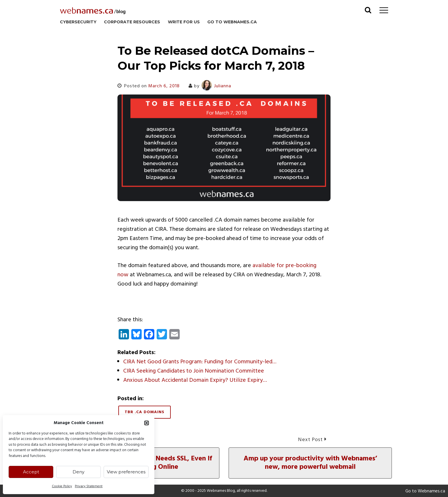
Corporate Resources (132, 22)
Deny (78, 472)
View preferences (126, 472)
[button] (147, 423)
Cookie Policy (62, 486)
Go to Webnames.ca (232, 22)
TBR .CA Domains (145, 412)
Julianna (216, 86)
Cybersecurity (78, 22)
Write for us (184, 22)
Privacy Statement (89, 486)
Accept (31, 472)
